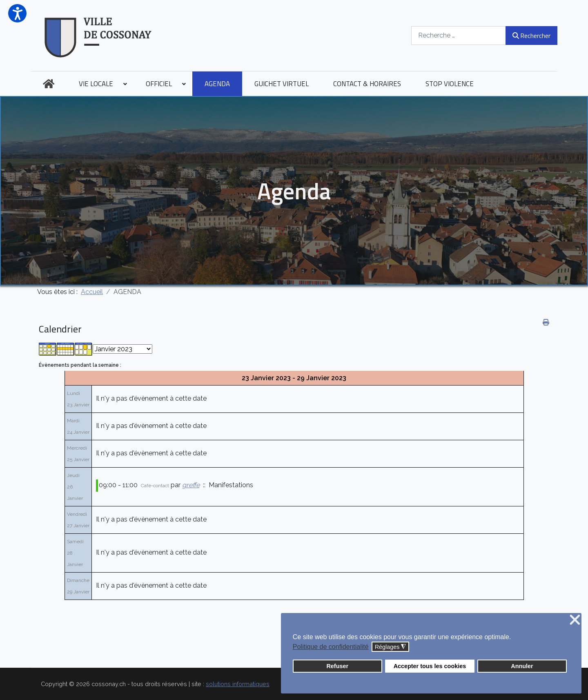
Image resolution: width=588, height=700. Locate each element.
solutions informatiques (238, 684)
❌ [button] (575, 620)
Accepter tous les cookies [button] (430, 666)
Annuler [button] (522, 666)
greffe (191, 485)
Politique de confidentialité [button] (331, 647)
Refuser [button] (337, 666)
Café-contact (155, 486)
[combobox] (459, 35)
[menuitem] (49, 84)
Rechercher (531, 36)
